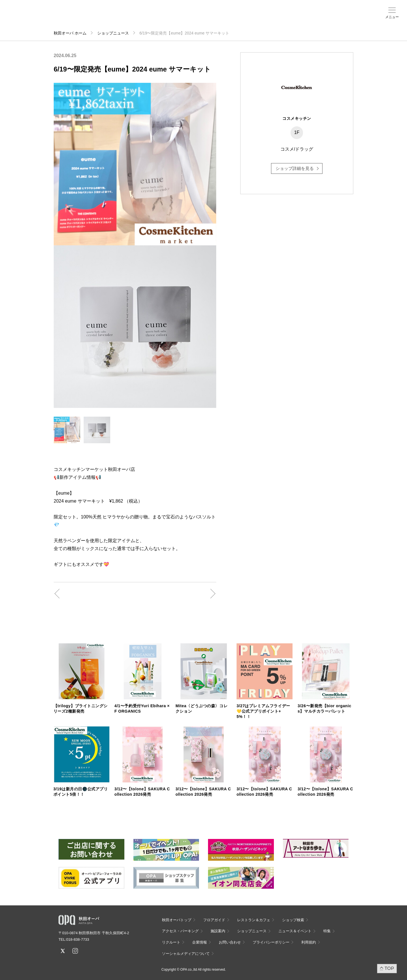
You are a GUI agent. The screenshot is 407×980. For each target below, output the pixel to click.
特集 (327, 931)
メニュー (392, 17)
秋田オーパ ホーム (70, 33)
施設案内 (140, 17)
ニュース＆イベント (162, 19)
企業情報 (200, 942)
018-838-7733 (78, 939)
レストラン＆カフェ (254, 920)
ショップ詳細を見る (295, 168)
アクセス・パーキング (118, 19)
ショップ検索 (96, 17)
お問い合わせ (230, 942)
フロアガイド (74, 17)
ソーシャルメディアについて (186, 954)
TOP (389, 968)
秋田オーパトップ (177, 920)
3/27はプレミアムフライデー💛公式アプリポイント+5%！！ (263, 711)
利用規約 (309, 942)
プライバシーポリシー (271, 942)
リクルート (171, 942)
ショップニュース (113, 33)
